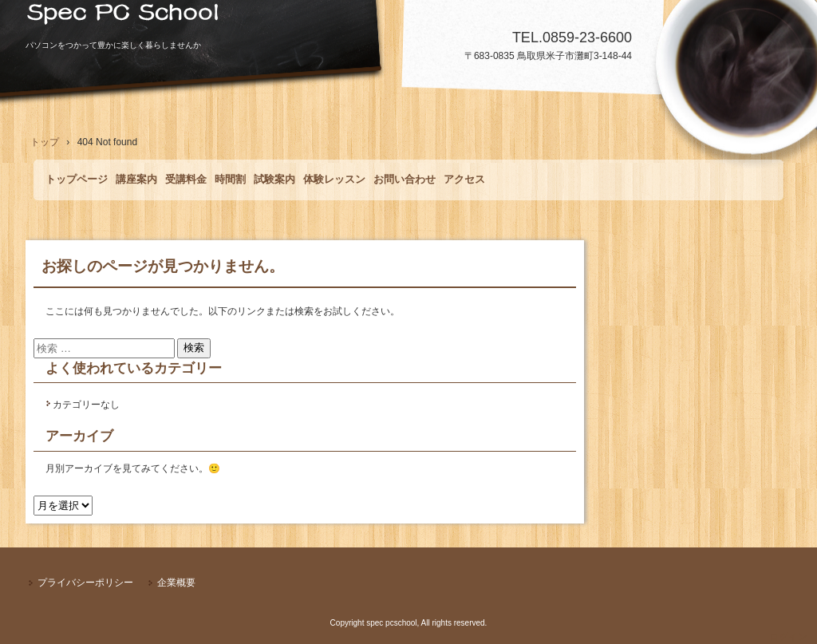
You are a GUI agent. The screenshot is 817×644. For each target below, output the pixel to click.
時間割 (230, 179)
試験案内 (274, 179)
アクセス (464, 179)
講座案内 (136, 179)
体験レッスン (334, 179)
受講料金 (186, 179)
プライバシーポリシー (85, 583)
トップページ (77, 179)
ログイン (788, 637)
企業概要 (176, 583)
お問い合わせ (405, 179)
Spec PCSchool (408, 20)
